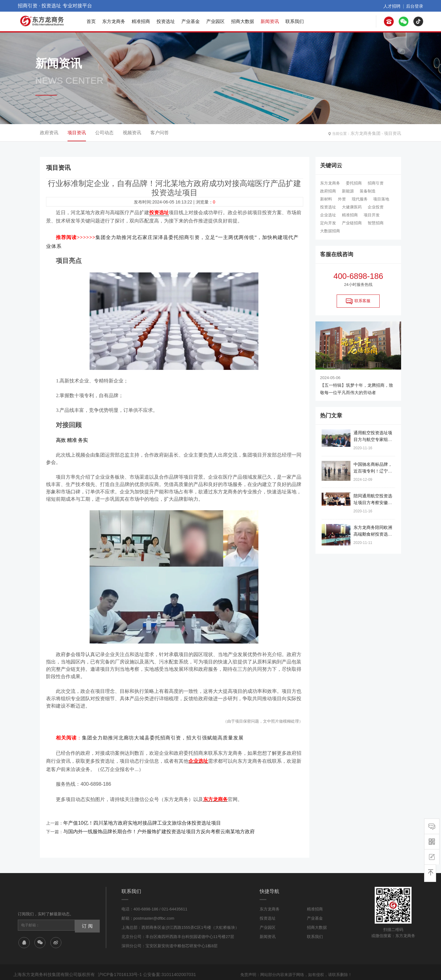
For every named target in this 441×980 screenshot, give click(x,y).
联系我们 (295, 21)
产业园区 (215, 21)
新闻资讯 (270, 21)
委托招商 (354, 183)
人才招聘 (396, 6)
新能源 (348, 191)
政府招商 (328, 191)
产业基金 (191, 21)
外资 (342, 199)
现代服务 (360, 199)
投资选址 (166, 21)
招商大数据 (243, 21)
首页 (91, 21)
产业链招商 (352, 223)
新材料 (326, 199)
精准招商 (141, 21)
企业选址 (328, 215)
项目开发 (372, 215)
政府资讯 (49, 133)
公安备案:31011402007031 (163, 963)
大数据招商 (330, 231)
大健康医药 (352, 207)
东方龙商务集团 (370, 133)
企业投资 (376, 207)
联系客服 (358, 301)
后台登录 (416, 6)
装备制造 (368, 191)
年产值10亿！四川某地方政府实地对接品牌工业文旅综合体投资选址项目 (132, 814)
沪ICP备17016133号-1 (118, 963)
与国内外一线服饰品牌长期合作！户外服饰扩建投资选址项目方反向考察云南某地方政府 (147, 821)
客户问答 (160, 133)
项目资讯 (394, 133)
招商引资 (376, 183)
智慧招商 (376, 223)
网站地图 (314, 970)
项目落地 (381, 199)
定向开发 (328, 223)
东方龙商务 (114, 21)
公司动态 (104, 133)
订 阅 (86, 914)
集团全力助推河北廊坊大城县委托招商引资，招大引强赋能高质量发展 (163, 733)
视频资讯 (132, 133)
